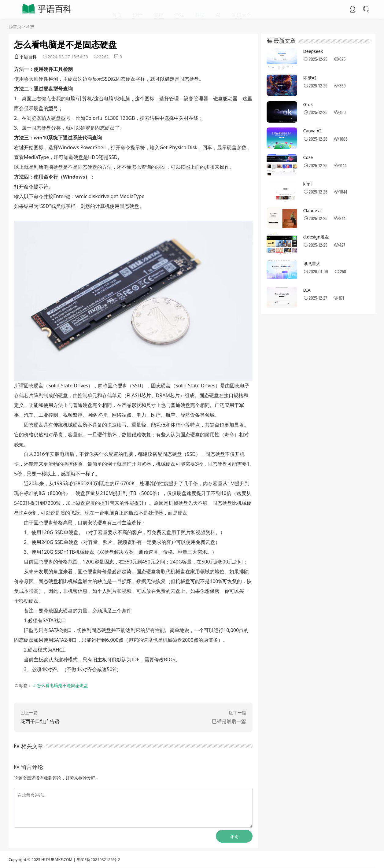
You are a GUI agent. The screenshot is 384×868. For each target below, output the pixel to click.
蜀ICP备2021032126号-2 (98, 860)
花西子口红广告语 (40, 721)
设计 (138, 9)
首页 (117, 9)
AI (218, 9)
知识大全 (242, 9)
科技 (200, 9)
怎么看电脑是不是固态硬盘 (62, 685)
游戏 (179, 9)
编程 (158, 9)
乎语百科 (25, 57)
